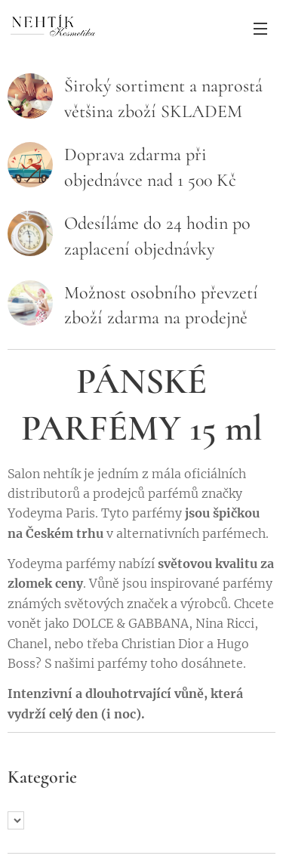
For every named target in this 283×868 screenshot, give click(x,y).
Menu (260, 29)
